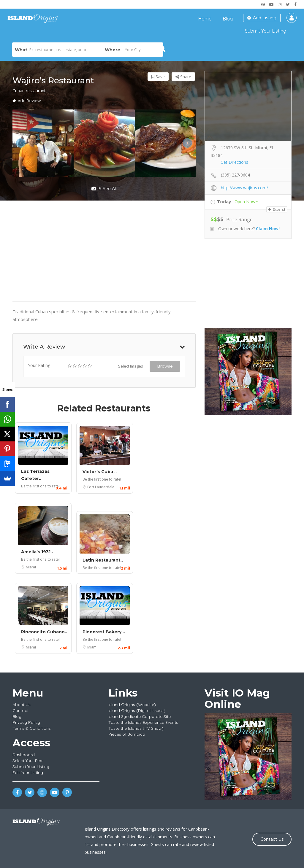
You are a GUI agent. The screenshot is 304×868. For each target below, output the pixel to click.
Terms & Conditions (32, 728)
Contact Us (272, 839)
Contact (20, 710)
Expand (277, 209)
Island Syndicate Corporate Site (140, 716)
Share (183, 77)
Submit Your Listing (266, 31)
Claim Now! (268, 229)
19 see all (104, 189)
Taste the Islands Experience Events (143, 722)
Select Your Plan (28, 761)
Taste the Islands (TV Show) (136, 728)
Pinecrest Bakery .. (104, 632)
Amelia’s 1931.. (37, 552)
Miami (31, 567)
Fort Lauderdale (101, 487)
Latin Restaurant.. (103, 560)
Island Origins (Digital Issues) (137, 710)
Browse (165, 366)
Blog (228, 19)
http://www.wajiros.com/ (244, 188)
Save (158, 77)
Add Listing (262, 18)
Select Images (131, 366)
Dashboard (24, 755)
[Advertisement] (248, 283)
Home (205, 19)
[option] (43, 143)
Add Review (27, 101)
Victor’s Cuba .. (100, 472)
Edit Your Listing (28, 772)
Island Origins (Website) (132, 705)
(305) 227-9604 (235, 175)
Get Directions (234, 162)
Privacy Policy (26, 722)
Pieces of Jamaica (127, 734)
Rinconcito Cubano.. (44, 632)
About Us (22, 705)
